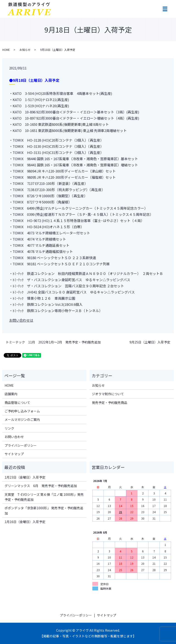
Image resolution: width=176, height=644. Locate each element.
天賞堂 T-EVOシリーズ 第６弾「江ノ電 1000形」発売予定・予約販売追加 (44, 497)
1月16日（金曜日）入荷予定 (25, 522)
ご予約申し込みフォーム (22, 411)
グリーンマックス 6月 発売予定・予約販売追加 (41, 486)
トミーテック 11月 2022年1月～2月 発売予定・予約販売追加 (53, 342)
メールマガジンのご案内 (22, 419)
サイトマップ (14, 454)
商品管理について (17, 403)
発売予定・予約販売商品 (110, 403)
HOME (6, 50)
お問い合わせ (14, 437)
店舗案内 (11, 394)
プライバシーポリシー (21, 445)
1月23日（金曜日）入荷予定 (25, 477)
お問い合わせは (21, 320)
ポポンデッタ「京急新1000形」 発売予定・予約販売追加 (44, 510)
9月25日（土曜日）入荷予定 (150, 342)
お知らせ (25, 50)
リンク (9, 428)
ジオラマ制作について (108, 394)
